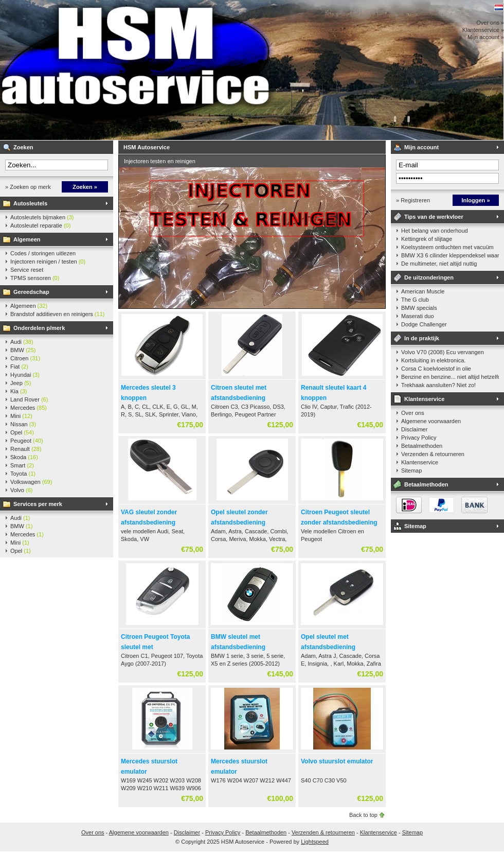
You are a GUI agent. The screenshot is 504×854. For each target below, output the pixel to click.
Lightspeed (315, 842)
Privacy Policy (419, 438)
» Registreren (413, 200)
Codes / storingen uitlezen (43, 253)
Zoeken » (85, 187)
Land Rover (29, 399)
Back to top (363, 815)
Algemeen (27, 239)
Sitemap (411, 470)
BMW (23, 350)
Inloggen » (476, 200)
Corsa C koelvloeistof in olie (436, 369)
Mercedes (29, 408)
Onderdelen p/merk (39, 328)
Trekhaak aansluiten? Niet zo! (438, 385)
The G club (415, 300)
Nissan (23, 424)
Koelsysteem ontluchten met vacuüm (447, 247)
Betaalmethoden (422, 446)
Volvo (21, 490)
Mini (21, 416)
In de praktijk (422, 338)
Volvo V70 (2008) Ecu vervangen (443, 352)
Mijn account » (486, 37)
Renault (26, 449)
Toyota (23, 474)
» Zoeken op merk (28, 187)
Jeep (21, 383)
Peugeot (27, 441)
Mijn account (421, 147)
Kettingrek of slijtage (427, 239)
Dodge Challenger (424, 324)
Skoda (24, 457)
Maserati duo (418, 316)
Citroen (25, 358)
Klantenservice (424, 399)
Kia (19, 391)
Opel (22, 432)
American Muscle (423, 291)
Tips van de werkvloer (434, 217)
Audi (22, 342)
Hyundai (25, 375)
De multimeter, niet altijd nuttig (439, 264)
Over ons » (490, 23)
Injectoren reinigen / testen (48, 262)
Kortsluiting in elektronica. (433, 360)
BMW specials (419, 308)
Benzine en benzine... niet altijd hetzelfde (450, 377)
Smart (22, 465)
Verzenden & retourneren (433, 454)
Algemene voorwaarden (431, 421)
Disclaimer (414, 429)
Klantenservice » (483, 30)
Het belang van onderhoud (435, 231)
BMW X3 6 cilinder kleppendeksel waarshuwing (450, 255)
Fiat (19, 367)
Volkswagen (31, 482)
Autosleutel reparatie (40, 225)
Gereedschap (31, 292)
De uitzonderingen (429, 277)
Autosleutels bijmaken (42, 217)
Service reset (27, 270)
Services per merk (38, 504)
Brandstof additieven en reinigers (57, 314)
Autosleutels (30, 203)
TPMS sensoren (35, 278)
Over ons (413, 413)
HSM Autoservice (136, 70)
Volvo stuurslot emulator (337, 761)
